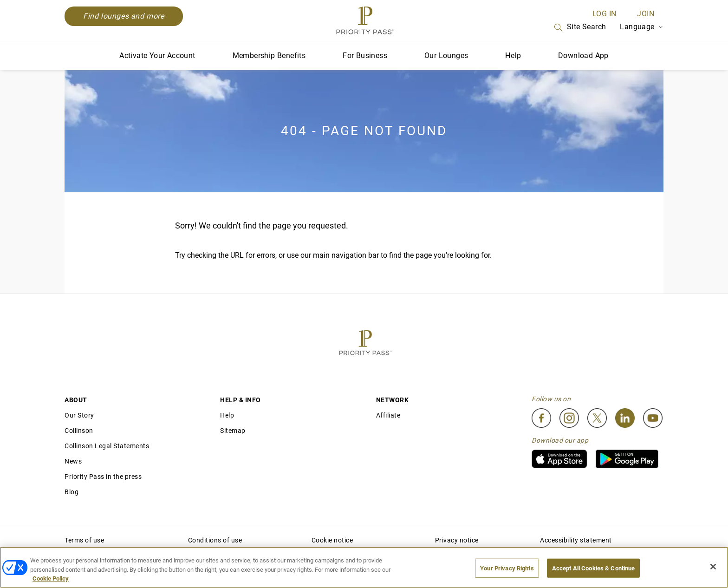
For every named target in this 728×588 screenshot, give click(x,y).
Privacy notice (457, 540)
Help (513, 56)
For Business (365, 56)
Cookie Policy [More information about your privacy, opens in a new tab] (51, 578)
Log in (604, 14)
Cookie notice (332, 540)
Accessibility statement (576, 540)
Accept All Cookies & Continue (594, 568)
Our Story (79, 415)
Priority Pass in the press (103, 477)
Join (646, 14)
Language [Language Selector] (642, 27)
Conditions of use (215, 540)
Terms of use (84, 540)
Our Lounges (446, 56)
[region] (364, 567)
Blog (71, 492)
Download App (583, 56)
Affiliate (388, 415)
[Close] (713, 567)
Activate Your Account (157, 56)
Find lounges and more (124, 16)
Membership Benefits (269, 56)
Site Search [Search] (579, 27)
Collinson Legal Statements (107, 446)
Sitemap (233, 431)
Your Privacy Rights (507, 568)
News (73, 461)
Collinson (79, 431)
